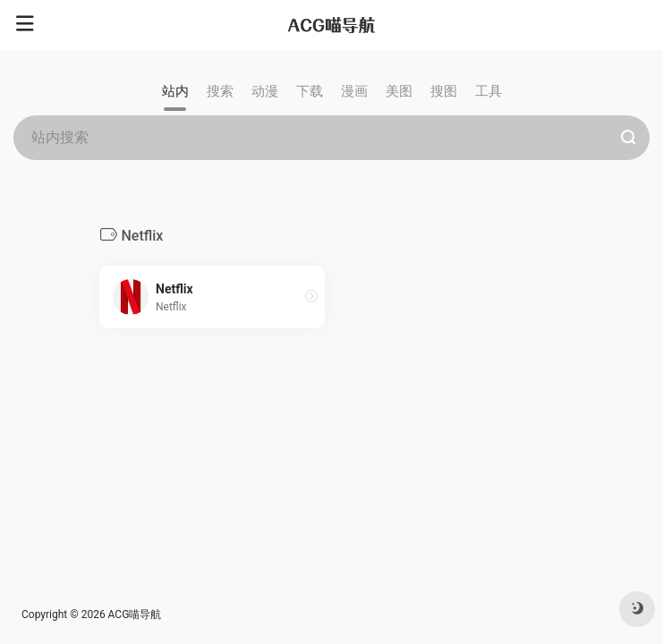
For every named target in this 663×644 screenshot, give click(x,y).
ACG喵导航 (135, 614)
